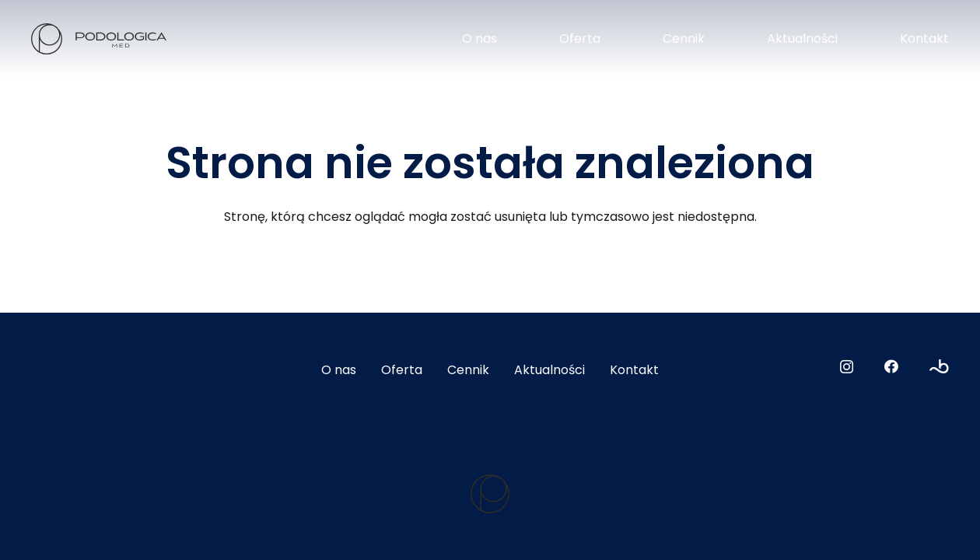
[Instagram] (847, 367)
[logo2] (490, 494)
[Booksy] (939, 366)
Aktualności (549, 370)
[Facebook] (891, 366)
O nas (339, 370)
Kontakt (634, 370)
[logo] (99, 39)
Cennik (468, 370)
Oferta (402, 370)
